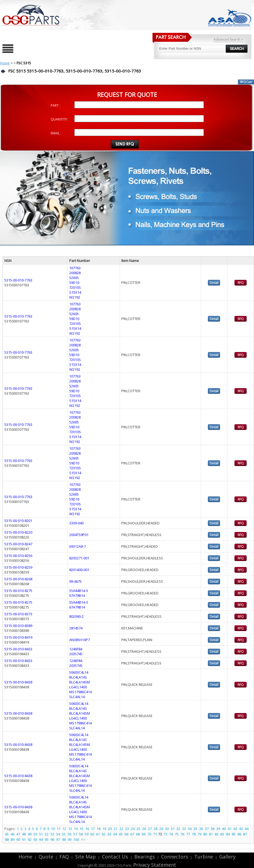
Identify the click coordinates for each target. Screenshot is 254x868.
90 (18, 840)
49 (30, 834)
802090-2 (76, 616)
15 (81, 829)
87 (245, 834)
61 (98, 834)
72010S (75, 287)
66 (126, 834)
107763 (75, 268)
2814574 (76, 628)
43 (241, 829)
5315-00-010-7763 (18, 280)
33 (184, 829)
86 (239, 834)
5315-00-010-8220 (18, 532)
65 (121, 834)
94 (41, 840)
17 (93, 829)
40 (224, 829)
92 (30, 840)
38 (212, 829)
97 (58, 840)
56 (69, 834)
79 (199, 834)
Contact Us (115, 857)
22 (121, 829)
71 (155, 834)
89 (12, 840)
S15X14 (75, 292)
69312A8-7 (77, 546)
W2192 (75, 297)
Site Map (85, 857)
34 (190, 829)
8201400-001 (79, 570)
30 (167, 829)
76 (182, 834)
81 (211, 834)
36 (201, 829)
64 (115, 834)
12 (64, 829)
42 (235, 829)
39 (218, 829)
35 (195, 829)
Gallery (227, 857)
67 (132, 834)
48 (24, 834)
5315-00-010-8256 (18, 556)
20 (110, 829)
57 (75, 834)
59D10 (74, 283)
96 (52, 840)
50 (35, 834)
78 (194, 834)
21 (116, 829)
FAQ (64, 857)
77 (188, 834)
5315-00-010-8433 (18, 649)
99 (69, 840)
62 (104, 834)
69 (144, 834)
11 (59, 829)
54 (58, 834)
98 (64, 840)
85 (234, 834)
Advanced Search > (228, 39)
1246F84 (76, 649)
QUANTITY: (59, 119)
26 (144, 829)
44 (247, 829)
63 (109, 834)
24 (133, 829)
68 (138, 834)
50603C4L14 (79, 672)
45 (7, 834)
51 (41, 834)
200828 (75, 273)
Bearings (145, 857)
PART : (55, 105)
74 (171, 834)
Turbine (204, 857)
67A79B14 (77, 595)
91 (24, 840)
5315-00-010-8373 (18, 614)
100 (76, 840)
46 (12, 834)
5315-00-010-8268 (18, 579)
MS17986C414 (80, 692)
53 (52, 834)
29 (161, 829)
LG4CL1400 (78, 687)
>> (83, 840)
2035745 (76, 654)
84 (228, 834)
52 (47, 834)
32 (178, 829)
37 (207, 829)
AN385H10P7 (80, 640)
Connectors (175, 857)
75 (177, 834)
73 (165, 834)
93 (35, 840)
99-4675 (75, 581)
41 (230, 829)
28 (155, 829)
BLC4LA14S (78, 677)
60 (92, 834)
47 (18, 834)
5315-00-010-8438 (18, 682)
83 (222, 834)
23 (127, 829)
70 (149, 834)
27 (150, 829)
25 (138, 829)
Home (5, 63)
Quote (46, 857)
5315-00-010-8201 (18, 521)
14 (76, 829)
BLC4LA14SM (80, 682)
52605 (74, 278)
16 (87, 829)
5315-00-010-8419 (18, 637)
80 (205, 834)
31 (173, 829)
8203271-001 (79, 558)
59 (87, 834)
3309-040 (76, 523)
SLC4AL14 (77, 697)
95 (47, 840)
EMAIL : (56, 133)
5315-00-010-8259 (18, 567)
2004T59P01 (79, 535)
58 (81, 834)
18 (99, 829)
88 (7, 840)
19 (104, 829)
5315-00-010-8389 (18, 626)
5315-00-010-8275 (18, 591)
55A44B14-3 (79, 591)
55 (64, 834)
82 (217, 834)
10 (53, 829)
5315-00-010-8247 (18, 544)
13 (70, 829)
